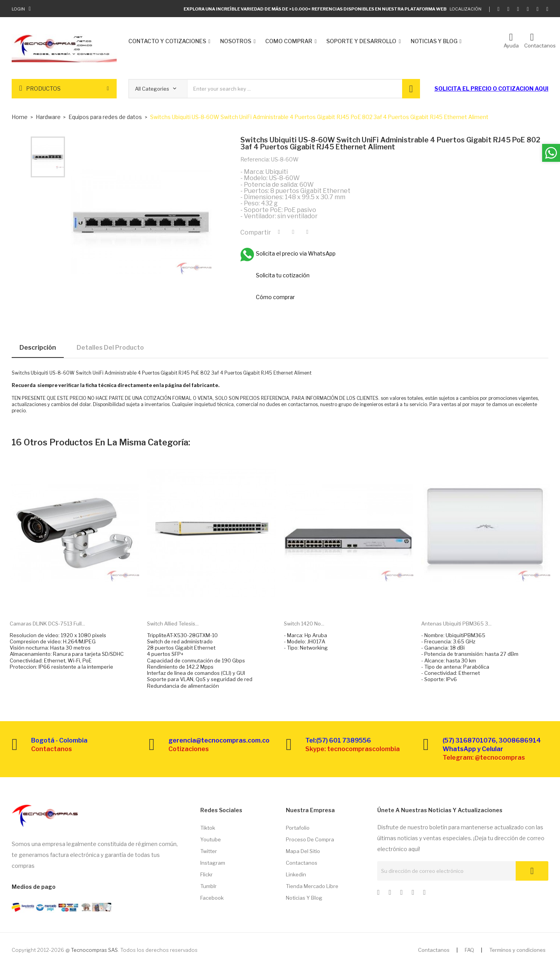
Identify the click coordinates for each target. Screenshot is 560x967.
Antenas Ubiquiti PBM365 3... (456, 624)
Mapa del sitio (303, 851)
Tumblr (208, 886)
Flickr (206, 874)
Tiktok (208, 828)
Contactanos (302, 863)
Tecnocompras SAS (94, 950)
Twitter (209, 851)
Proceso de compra (310, 839)
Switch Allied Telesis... (173, 624)
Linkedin (296, 874)
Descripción (38, 348)
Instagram (213, 863)
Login (18, 9)
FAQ (469, 950)
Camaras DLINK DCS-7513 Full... (47, 624)
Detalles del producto (110, 348)
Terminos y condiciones (517, 950)
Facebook (212, 898)
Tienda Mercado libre (312, 886)
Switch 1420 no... (304, 624)
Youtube (211, 839)
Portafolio (298, 828)
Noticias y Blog (304, 898)
